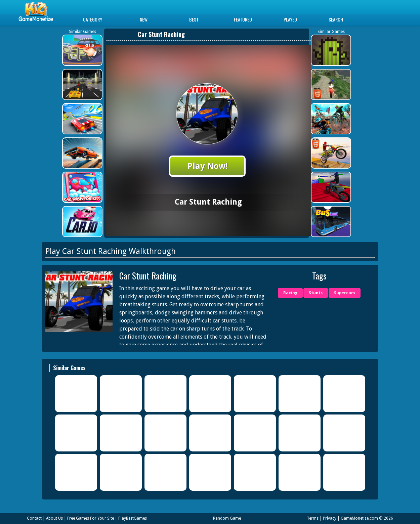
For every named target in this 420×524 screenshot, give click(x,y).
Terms (313, 518)
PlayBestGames (133, 518)
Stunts (316, 293)
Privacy (330, 518)
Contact (34, 518)
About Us (54, 518)
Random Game (227, 518)
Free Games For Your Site (91, 518)
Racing (290, 293)
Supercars (345, 293)
